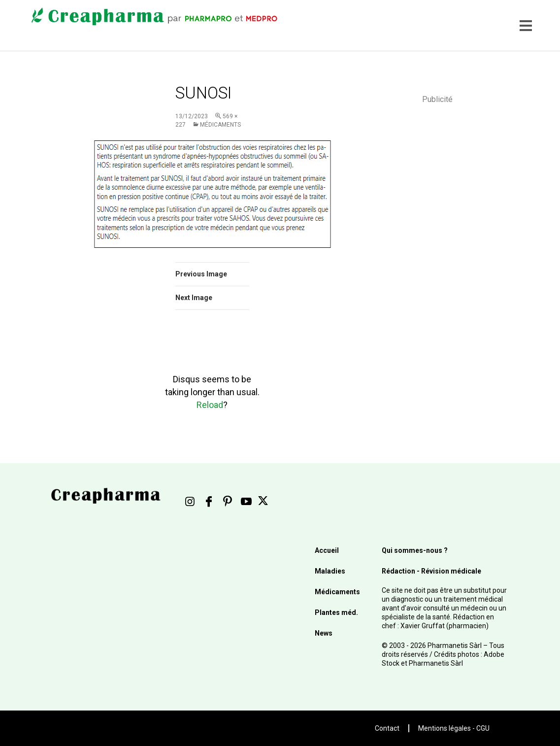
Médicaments (220, 125)
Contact (387, 728)
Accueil (327, 550)
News (324, 633)
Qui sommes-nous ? (415, 550)
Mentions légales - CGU (454, 728)
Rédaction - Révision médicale (431, 571)
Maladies (330, 571)
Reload (210, 405)
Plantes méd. (336, 612)
